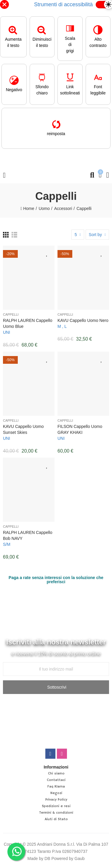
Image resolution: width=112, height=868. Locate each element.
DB (47, 858)
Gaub (79, 858)
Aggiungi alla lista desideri (47, 253)
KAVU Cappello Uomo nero (83, 320)
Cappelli (11, 314)
